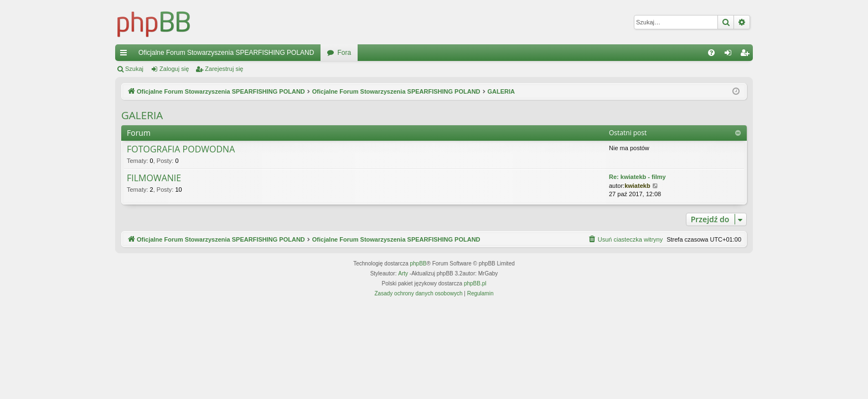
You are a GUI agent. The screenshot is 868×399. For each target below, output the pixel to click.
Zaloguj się (174, 69)
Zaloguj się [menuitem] (730, 55)
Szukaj (134, 69)
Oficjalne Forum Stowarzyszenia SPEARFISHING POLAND (226, 53)
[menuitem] (711, 53)
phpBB (418, 264)
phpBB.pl (475, 283)
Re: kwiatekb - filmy (637, 177)
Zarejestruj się (224, 69)
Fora (344, 53)
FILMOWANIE (154, 178)
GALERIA (142, 115)
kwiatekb (637, 186)
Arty (403, 273)
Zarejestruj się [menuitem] (747, 55)
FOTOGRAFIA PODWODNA (181, 150)
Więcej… (126, 55)
